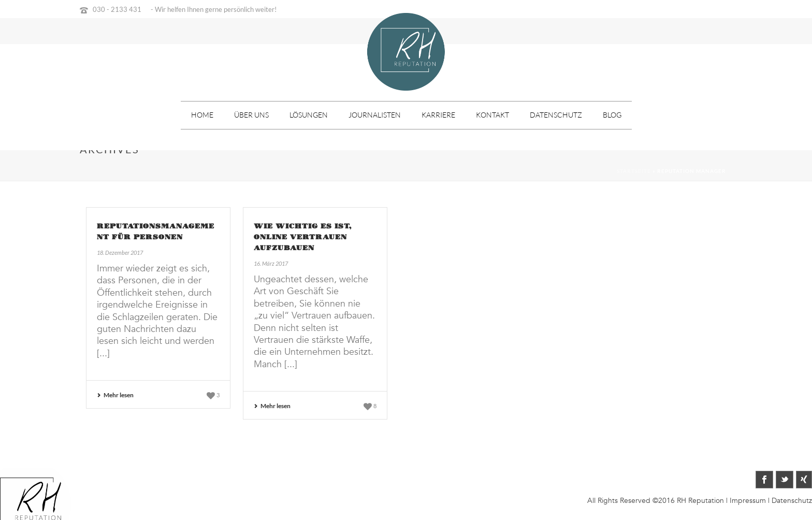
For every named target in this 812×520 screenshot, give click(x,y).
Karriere (438, 115)
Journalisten (375, 115)
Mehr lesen (115, 395)
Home (202, 115)
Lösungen (309, 115)
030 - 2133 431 (117, 9)
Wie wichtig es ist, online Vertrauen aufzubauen (303, 237)
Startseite (634, 171)
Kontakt (492, 115)
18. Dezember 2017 (120, 252)
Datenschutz (556, 115)
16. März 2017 (271, 263)
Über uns (251, 115)
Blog (612, 115)
